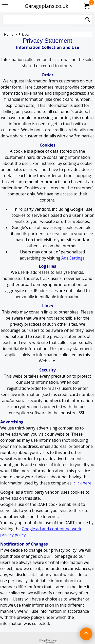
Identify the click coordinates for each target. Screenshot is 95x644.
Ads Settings (73, 258)
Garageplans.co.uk (46, 6)
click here (83, 483)
